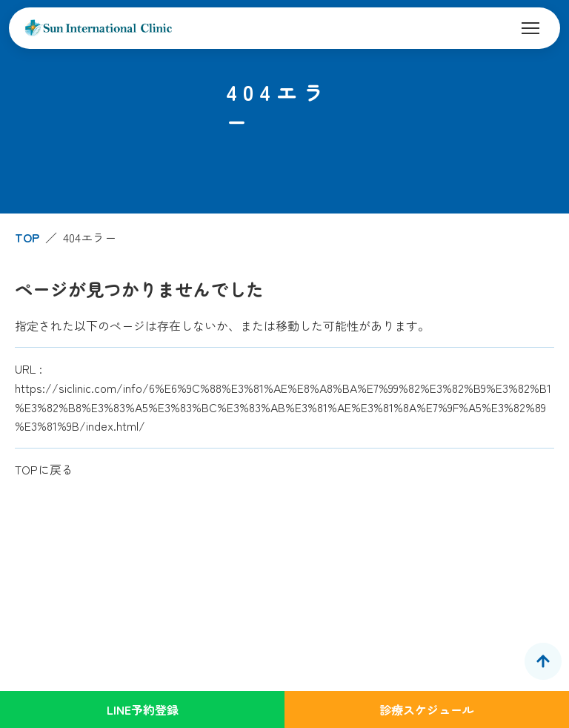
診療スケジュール (427, 709)
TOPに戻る (44, 469)
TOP (27, 237)
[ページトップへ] (543, 661)
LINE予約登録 (143, 709)
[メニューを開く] (530, 28)
